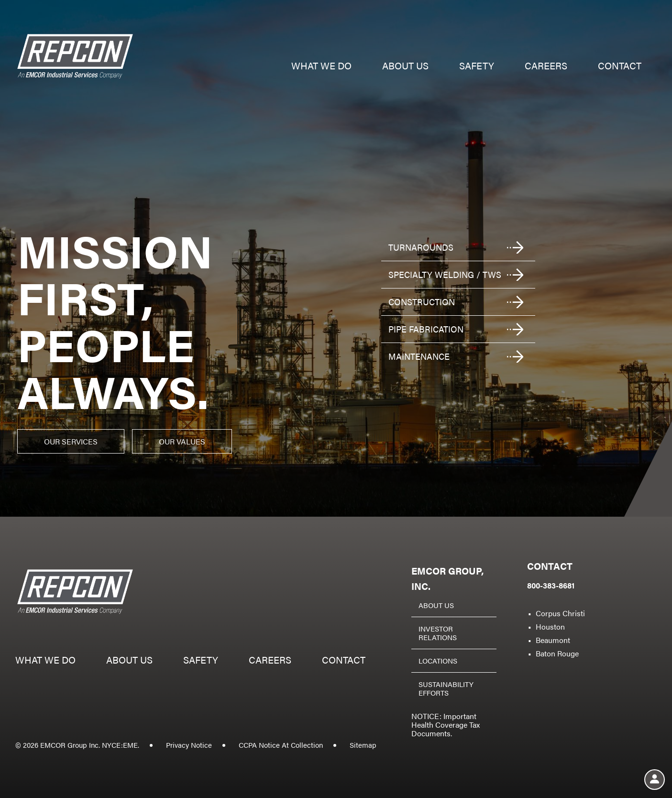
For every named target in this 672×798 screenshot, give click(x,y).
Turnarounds (421, 247)
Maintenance (419, 356)
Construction (422, 302)
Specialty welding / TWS (445, 274)
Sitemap (363, 745)
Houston (550, 626)
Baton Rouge (557, 653)
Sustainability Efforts (446, 688)
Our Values (182, 441)
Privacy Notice (189, 745)
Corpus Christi (560, 613)
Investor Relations (438, 633)
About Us (436, 605)
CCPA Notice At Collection (281, 745)
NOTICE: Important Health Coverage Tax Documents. (446, 725)
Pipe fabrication (426, 329)
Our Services (71, 441)
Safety (477, 67)
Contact (620, 67)
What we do (321, 67)
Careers (546, 67)
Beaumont (553, 640)
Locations (438, 660)
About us (405, 67)
